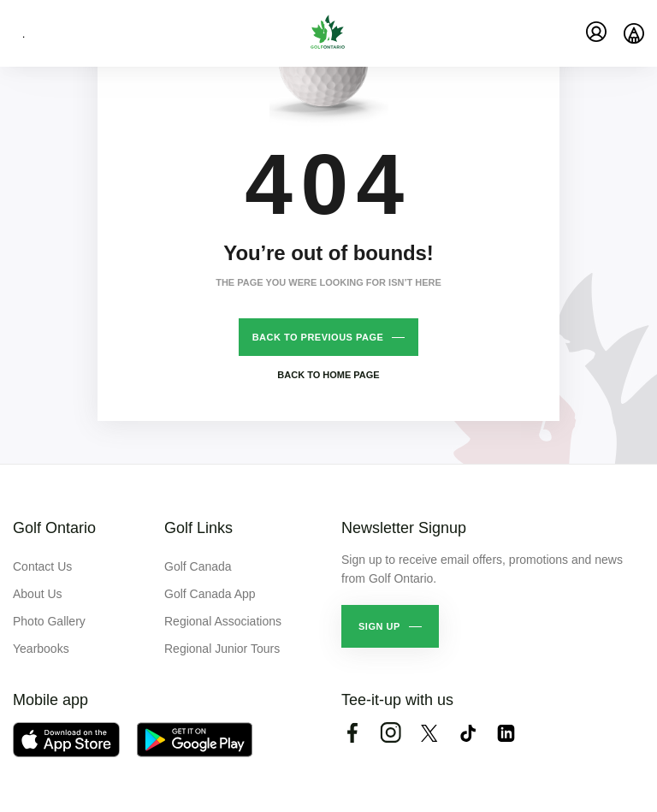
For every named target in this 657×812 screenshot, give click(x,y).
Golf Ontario (54, 528)
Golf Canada (198, 566)
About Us (38, 594)
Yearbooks (41, 649)
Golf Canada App (210, 594)
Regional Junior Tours (222, 649)
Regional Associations (223, 621)
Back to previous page (318, 337)
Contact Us (42, 566)
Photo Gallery (49, 621)
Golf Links (198, 528)
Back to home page (328, 375)
